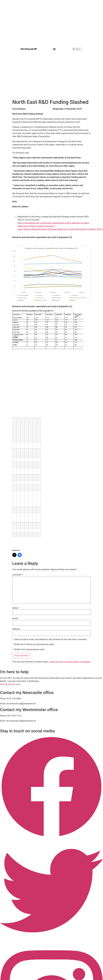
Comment (18, 575)
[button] (54, 49)
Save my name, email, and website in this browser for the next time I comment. (51, 639)
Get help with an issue (10, 684)
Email (16, 618)
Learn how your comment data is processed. (70, 662)
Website (16, 629)
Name (16, 608)
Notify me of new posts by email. (30, 650)
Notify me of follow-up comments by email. (35, 644)
